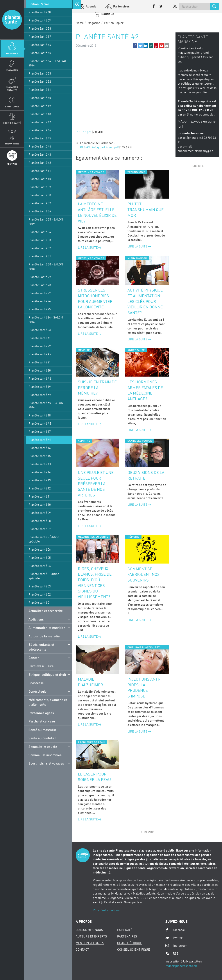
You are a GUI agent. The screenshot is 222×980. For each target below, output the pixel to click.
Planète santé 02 (40, 594)
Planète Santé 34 (40, 232)
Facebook (175, 930)
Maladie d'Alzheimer (90, 682)
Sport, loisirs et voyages (46, 763)
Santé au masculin (42, 730)
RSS (172, 953)
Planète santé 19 (40, 387)
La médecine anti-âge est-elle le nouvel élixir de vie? (97, 212)
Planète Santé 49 (40, 106)
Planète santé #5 (40, 395)
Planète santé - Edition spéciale (44, 576)
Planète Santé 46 (40, 130)
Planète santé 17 (40, 431)
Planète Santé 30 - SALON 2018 (46, 266)
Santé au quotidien (42, 738)
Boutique (107, 14)
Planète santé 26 (40, 301)
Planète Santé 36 (40, 211)
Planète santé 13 (40, 480)
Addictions (36, 619)
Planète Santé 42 (40, 163)
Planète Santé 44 (40, 146)
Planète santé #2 (40, 440)
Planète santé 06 (40, 549)
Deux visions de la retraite (146, 475)
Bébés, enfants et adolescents (41, 647)
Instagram (176, 945)
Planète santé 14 (40, 472)
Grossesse (36, 683)
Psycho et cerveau (42, 721)
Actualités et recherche (46, 611)
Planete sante (12, 20)
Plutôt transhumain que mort (146, 209)
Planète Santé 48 (40, 114)
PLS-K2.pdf (83, 132)
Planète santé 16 (40, 448)
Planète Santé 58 (40, 28)
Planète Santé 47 (40, 122)
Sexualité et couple (43, 747)
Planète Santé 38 (40, 195)
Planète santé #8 (40, 338)
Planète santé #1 (40, 464)
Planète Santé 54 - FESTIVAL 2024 (48, 63)
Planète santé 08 (40, 521)
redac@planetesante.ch (181, 966)
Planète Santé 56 (40, 45)
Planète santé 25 (40, 309)
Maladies (12, 70)
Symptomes (12, 106)
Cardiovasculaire (41, 666)
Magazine (12, 53)
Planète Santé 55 (40, 53)
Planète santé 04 (40, 566)
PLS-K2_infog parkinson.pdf (99, 147)
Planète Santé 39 (40, 187)
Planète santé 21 (40, 362)
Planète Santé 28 (40, 285)
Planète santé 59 (40, 20)
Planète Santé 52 (40, 81)
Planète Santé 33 (40, 240)
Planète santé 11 (40, 496)
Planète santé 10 (40, 504)
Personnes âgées (41, 713)
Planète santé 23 (40, 330)
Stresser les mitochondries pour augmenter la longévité (95, 298)
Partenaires (121, 6)
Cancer (34, 658)
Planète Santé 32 (40, 248)
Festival (12, 164)
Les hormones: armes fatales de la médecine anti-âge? (145, 390)
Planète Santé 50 (40, 98)
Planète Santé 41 (40, 171)
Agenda (91, 6)
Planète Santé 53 (40, 73)
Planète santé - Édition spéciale (44, 539)
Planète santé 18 (40, 415)
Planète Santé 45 (40, 138)
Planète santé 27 (40, 293)
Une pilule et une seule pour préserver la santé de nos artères (96, 484)
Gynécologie (38, 691)
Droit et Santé (12, 123)
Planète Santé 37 (40, 203)
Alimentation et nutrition (47, 628)
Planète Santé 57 (40, 36)
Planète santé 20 (40, 370)
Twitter (174, 938)
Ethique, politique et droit (47, 674)
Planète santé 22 (40, 346)
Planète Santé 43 (40, 154)
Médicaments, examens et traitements (48, 702)
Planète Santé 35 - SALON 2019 (46, 221)
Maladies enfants (12, 88)
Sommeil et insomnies (45, 755)
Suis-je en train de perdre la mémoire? (97, 387)
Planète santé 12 (40, 488)
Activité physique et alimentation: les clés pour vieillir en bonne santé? (145, 301)
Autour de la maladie (44, 636)
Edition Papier (39, 4)
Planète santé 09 (40, 513)
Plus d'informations (106, 910)
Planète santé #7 (40, 354)
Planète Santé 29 (40, 277)
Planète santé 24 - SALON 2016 (46, 319)
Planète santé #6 (40, 378)
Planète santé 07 (40, 529)
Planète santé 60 (40, 12)
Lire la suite (90, 247)
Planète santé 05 (40, 558)
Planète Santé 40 (40, 179)
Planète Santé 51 (40, 90)
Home (80, 23)
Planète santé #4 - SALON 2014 (46, 405)
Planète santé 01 (40, 602)
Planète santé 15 (40, 456)
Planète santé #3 (40, 423)
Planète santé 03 (40, 586)
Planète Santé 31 (40, 256)
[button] (135, 46)
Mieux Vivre (12, 143)
